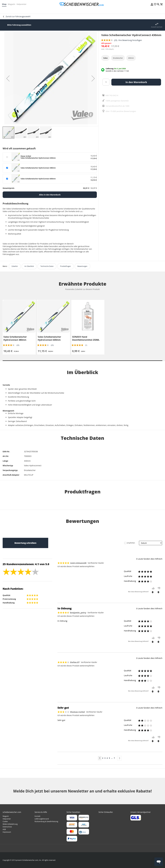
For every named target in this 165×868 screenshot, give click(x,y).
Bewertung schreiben (25, 543)
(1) (86, 345)
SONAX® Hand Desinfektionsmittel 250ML (86, 338)
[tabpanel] (19, 327)
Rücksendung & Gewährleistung (46, 821)
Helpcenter (22, 4)
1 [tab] (82, 361)
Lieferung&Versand (42, 819)
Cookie (5, 821)
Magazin (12, 4)
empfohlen (131, 543)
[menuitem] (9, 10)
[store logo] (82, 4)
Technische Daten (47, 266)
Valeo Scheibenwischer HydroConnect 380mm (15, 338)
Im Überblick (29, 266)
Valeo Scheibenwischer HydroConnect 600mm (49, 338)
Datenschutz (7, 827)
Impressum (7, 832)
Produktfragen (65, 266)
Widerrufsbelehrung (10, 824)
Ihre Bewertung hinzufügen (130, 40)
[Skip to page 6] (112, 758)
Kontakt (37, 816)
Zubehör (15, 266)
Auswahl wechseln (157, 27)
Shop (5, 4)
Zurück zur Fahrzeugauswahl (18, 16)
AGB (4, 829)
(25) (18, 345)
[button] (8, 78)
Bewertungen (82, 266)
